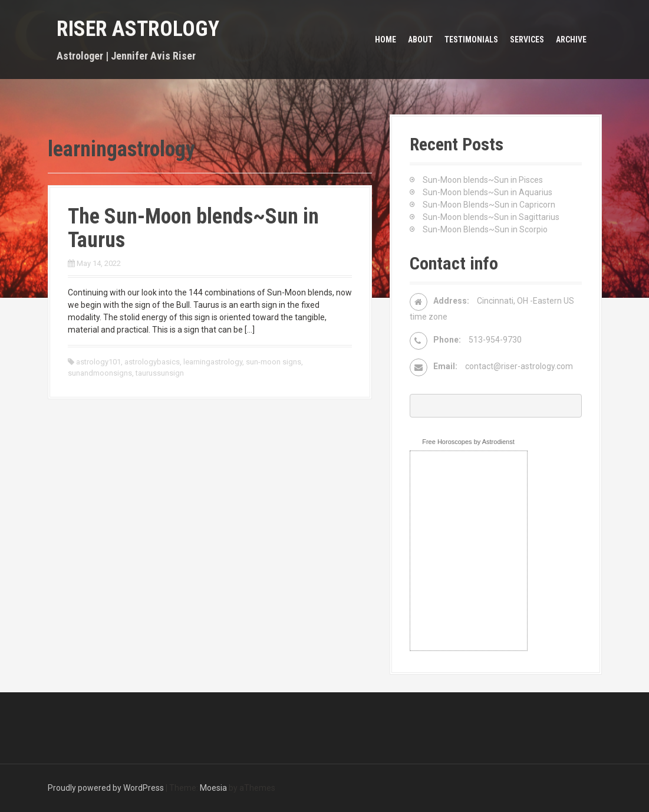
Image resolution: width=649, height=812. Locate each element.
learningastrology (213, 362)
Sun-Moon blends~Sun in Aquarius (487, 192)
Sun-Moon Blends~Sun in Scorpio (485, 229)
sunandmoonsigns (100, 373)
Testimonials (471, 40)
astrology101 (98, 362)
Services (527, 40)
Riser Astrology (138, 29)
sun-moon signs (274, 362)
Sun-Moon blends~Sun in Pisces (483, 180)
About (420, 40)
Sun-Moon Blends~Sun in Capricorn (489, 205)
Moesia (213, 788)
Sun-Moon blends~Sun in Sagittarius (491, 217)
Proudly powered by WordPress (106, 788)
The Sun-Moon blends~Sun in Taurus (193, 228)
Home (386, 40)
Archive (571, 40)
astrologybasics (152, 362)
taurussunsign (160, 373)
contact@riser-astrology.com (519, 366)
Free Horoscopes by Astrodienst (468, 442)
